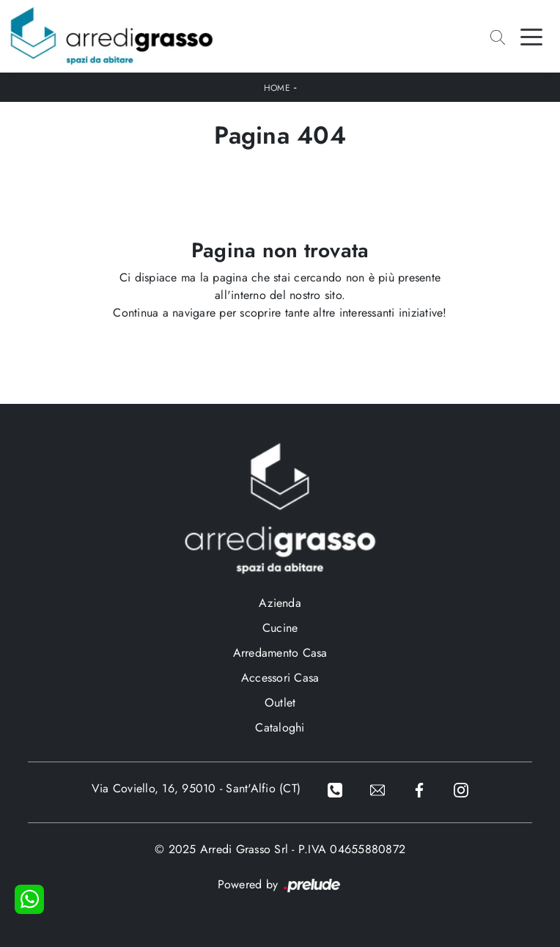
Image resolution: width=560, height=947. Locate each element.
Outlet (280, 703)
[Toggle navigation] (531, 36)
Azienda (280, 603)
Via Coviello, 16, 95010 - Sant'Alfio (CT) (196, 788)
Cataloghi (280, 727)
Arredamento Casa (280, 653)
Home (277, 88)
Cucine (280, 628)
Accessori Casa (280, 678)
